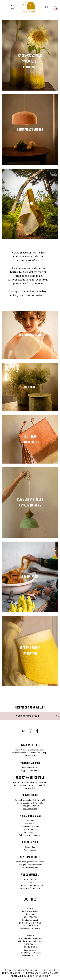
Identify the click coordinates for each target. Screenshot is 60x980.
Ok (57, 716)
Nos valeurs (30, 823)
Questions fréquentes (30, 888)
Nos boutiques (30, 829)
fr (46, 7)
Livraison (30, 882)
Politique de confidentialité (30, 865)
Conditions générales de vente (30, 862)
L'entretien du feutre (30, 826)
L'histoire (30, 821)
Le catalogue (30, 832)
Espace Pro (30, 847)
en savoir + (30, 756)
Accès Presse (30, 850)
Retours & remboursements (30, 885)
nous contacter (30, 809)
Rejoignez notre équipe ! (30, 835)
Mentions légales (30, 867)
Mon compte (30, 879)
